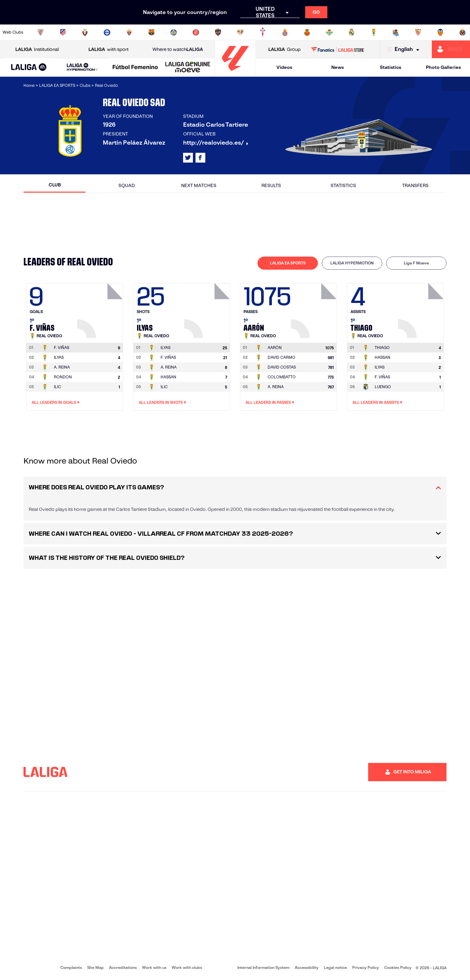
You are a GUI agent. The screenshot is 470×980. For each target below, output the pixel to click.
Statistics (391, 67)
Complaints (71, 967)
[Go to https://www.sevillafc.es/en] (418, 32)
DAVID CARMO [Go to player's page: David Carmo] (282, 357)
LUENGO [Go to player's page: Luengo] (383, 387)
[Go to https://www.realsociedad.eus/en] (396, 32)
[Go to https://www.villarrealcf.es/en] (462, 32)
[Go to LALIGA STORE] (338, 49)
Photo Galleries (443, 67)
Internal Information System (263, 967)
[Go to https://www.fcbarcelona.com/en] (151, 32)
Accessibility (307, 967)
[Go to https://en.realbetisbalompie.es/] (329, 32)
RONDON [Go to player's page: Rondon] (63, 377)
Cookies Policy (398, 967)
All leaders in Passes (270, 403)
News (337, 67)
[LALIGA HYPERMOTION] (82, 67)
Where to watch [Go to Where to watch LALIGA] (178, 49)
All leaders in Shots (163, 403)
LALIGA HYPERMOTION (352, 263)
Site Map (95, 967)
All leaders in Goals (56, 403)
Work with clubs (187, 967)
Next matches (199, 185)
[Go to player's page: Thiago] (422, 309)
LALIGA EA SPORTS (288, 263)
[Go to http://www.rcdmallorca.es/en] (307, 32)
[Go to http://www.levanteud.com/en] (218, 32)
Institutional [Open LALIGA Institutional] (37, 49)
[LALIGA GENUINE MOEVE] (188, 68)
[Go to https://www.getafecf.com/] (174, 32)
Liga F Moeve (416, 263)
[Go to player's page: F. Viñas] (101, 309)
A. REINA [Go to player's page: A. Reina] (62, 367)
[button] (29, 67)
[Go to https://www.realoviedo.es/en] (374, 32)
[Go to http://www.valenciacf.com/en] (440, 32)
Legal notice (335, 967)
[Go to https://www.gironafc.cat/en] (196, 32)
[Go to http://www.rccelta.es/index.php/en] (263, 32)
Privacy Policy (366, 967)
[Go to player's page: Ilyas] (208, 309)
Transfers (415, 185)
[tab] (288, 263)
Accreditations (123, 967)
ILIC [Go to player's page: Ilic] (57, 387)
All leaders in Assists (377, 403)
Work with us (154, 967)
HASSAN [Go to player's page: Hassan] (168, 377)
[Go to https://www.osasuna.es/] (85, 32)
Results (271, 185)
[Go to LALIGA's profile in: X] (188, 158)
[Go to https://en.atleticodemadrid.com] (63, 32)
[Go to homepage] (235, 74)
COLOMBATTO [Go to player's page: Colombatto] (282, 377)
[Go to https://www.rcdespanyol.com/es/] (285, 32)
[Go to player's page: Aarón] (315, 309)
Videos (284, 67)
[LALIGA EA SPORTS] (29, 68)
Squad (127, 185)
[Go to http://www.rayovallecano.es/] (240, 32)
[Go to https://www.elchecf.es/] (129, 32)
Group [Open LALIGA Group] (284, 49)
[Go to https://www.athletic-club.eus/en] (40, 32)
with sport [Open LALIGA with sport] (109, 49)
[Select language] (405, 49)
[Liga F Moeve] (135, 68)
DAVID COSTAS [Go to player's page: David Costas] (282, 367)
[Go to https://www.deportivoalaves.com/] (107, 32)
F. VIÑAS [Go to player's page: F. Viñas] (168, 357)
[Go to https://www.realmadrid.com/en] (352, 32)
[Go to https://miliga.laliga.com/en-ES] (451, 49)
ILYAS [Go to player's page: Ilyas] (59, 357)
